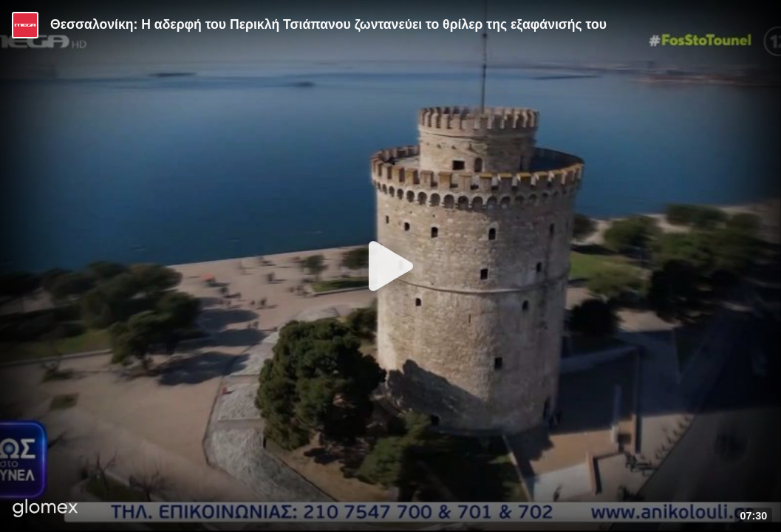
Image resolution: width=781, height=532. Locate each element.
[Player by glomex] (45, 509)
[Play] (391, 266)
